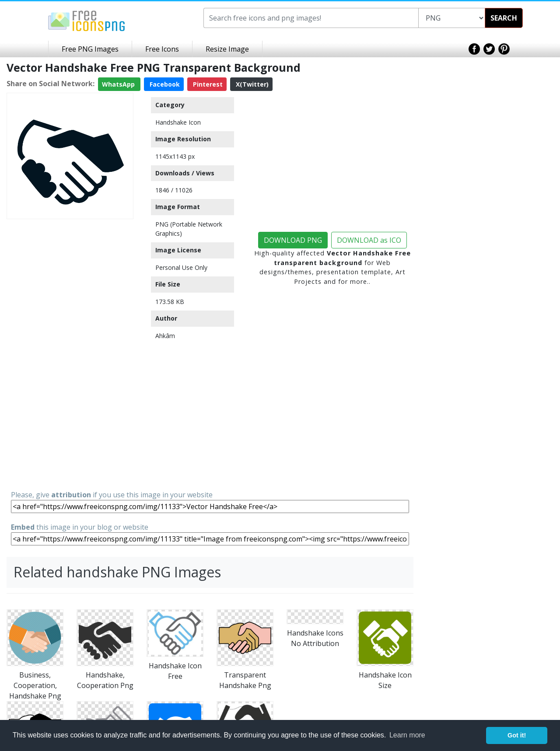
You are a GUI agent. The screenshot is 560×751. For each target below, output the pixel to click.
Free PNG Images (90, 49)
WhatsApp (119, 84)
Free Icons (162, 49)
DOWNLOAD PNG (293, 240)
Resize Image (227, 49)
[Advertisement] (70, 354)
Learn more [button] (407, 735)
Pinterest (207, 84)
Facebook (164, 84)
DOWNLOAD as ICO (369, 240)
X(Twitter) (251, 84)
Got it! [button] (517, 735)
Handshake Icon (178, 122)
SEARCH (504, 18)
